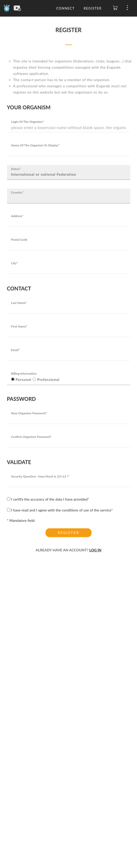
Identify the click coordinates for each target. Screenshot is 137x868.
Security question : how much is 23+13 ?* (40, 476)
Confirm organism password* (31, 437)
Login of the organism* (28, 122)
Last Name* (19, 303)
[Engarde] (7, 8)
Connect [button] (65, 8)
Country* (17, 192)
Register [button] (93, 8)
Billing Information (24, 373)
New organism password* (29, 413)
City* (15, 263)
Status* (16, 169)
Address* (17, 216)
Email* (16, 350)
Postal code (19, 240)
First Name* (19, 326)
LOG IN (96, 550)
